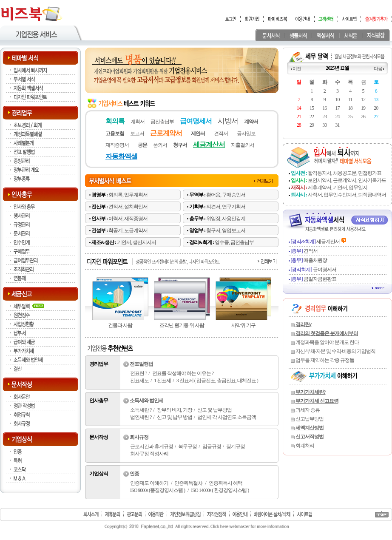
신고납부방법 (310, 419)
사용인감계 (234, 219)
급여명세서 (314, 270)
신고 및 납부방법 (214, 410)
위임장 (213, 219)
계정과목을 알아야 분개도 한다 (327, 342)
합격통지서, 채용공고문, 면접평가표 (345, 173)
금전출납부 (162, 122)
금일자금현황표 (314, 279)
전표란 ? (138, 373)
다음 (378, 69)
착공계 (115, 230)
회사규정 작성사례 (149, 454)
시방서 (228, 121)
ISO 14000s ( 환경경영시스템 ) (220, 490)
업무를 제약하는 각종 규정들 (325, 360)
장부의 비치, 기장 (175, 410)
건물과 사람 (120, 325)
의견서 (213, 207)
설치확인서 (136, 207)
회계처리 (305, 446)
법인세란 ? (141, 417)
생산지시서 (144, 242)
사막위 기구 (243, 325)
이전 (297, 69)
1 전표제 (162, 381)
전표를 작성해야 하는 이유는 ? (183, 373)
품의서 (160, 145)
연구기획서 (234, 207)
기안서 (124, 242)
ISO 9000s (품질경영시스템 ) (158, 490)
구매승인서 (234, 195)
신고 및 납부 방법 (175, 417)
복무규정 (187, 446)
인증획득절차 (188, 483)
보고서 (137, 134)
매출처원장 (309, 260)
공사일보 (246, 134)
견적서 (221, 134)
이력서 (115, 219)
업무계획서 (136, 195)
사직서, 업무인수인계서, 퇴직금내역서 (347, 195)
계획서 (138, 122)
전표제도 (139, 381)
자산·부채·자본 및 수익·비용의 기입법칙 (335, 351)
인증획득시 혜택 (226, 483)
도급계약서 (136, 230)
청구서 (213, 230)
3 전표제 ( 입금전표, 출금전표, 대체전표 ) (217, 381)
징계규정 (236, 446)
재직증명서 (117, 145)
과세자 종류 (308, 410)
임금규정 (212, 446)
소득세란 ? (141, 410)
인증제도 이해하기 (149, 483)
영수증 (222, 242)
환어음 (213, 195)
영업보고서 (234, 230)
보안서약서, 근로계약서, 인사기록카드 (347, 180)
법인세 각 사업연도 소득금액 (227, 417)
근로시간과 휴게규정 (152, 446)
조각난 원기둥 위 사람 (182, 325)
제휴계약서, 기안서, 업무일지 (338, 188)
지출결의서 (243, 145)
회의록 (115, 195)
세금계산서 (315, 242)
